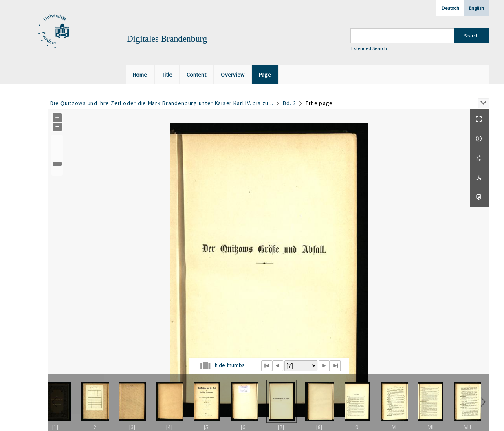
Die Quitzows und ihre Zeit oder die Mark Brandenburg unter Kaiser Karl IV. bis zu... (162, 103)
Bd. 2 (289, 103)
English (476, 8)
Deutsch (450, 8)
